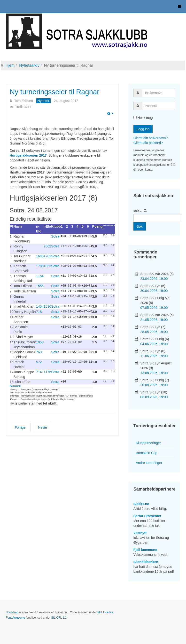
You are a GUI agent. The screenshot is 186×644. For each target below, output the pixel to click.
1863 (47, 266)
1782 (47, 256)
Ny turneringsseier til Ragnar (57, 92)
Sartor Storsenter (147, 516)
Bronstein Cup (147, 453)
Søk (140, 226)
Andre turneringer (149, 463)
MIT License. (106, 612)
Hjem (10, 65)
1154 (40, 276)
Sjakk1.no (141, 504)
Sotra (55, 236)
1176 (47, 371)
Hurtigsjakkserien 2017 (28, 155)
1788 (40, 266)
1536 (47, 306)
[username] (159, 93)
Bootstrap (12, 612)
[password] (159, 106)
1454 (40, 306)
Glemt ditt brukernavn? (151, 138)
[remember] (135, 117)
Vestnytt (140, 533)
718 (39, 311)
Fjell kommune (145, 550)
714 (39, 371)
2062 (47, 246)
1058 (40, 341)
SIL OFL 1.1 (59, 618)
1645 (40, 256)
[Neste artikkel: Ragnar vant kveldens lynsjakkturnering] (43, 426)
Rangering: (15, 384)
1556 (40, 286)
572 (39, 361)
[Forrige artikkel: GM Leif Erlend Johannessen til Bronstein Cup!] (20, 426)
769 (39, 351)
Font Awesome (15, 618)
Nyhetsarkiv (29, 65)
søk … (139, 210)
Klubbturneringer (148, 443)
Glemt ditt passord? (148, 143)
